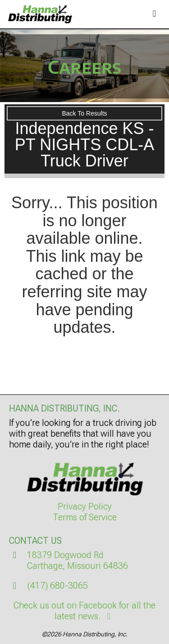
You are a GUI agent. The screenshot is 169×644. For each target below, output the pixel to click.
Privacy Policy (85, 506)
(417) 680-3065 (57, 586)
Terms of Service (85, 517)
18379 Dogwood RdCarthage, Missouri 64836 (78, 560)
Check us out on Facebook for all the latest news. (84, 611)
